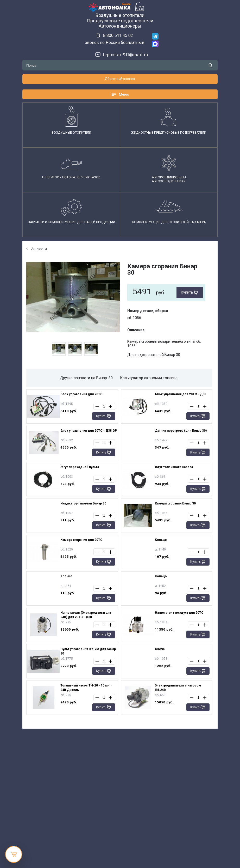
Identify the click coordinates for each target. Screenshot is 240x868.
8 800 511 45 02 (118, 35)
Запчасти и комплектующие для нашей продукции (71, 222)
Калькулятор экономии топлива (149, 378)
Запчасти (37, 249)
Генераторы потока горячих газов (71, 177)
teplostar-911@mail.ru (124, 54)
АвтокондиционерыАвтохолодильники (169, 179)
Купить (187, 292)
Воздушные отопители (71, 133)
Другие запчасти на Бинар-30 (86, 378)
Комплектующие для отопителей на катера (169, 222)
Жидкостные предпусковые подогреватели (169, 133)
